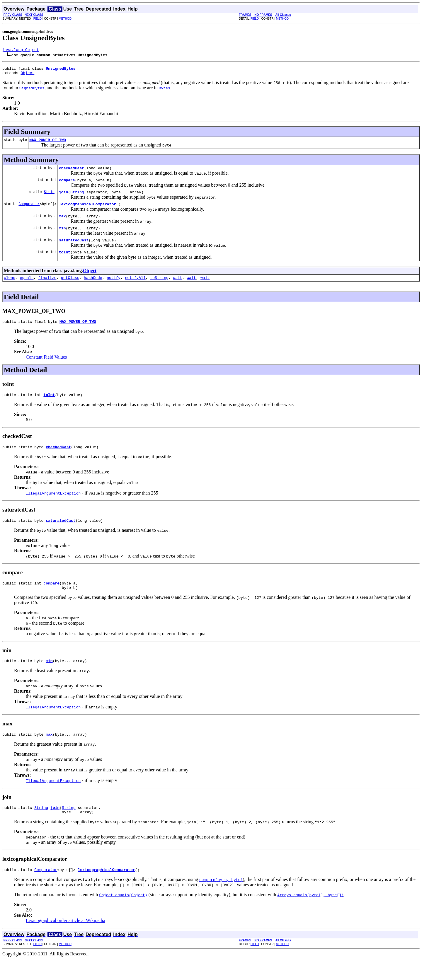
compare (67, 185)
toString (159, 289)
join (63, 198)
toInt (65, 263)
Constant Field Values (46, 369)
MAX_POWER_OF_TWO (48, 143)
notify (114, 289)
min (62, 237)
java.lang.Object (21, 50)
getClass (70, 289)
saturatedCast (74, 250)
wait (177, 289)
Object (27, 75)
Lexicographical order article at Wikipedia (65, 941)
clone (10, 289)
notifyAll (135, 289)
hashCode (93, 289)
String (50, 198)
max (62, 224)
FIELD (38, 19)
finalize (47, 289)
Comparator (29, 211)
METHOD (65, 19)
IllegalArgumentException (53, 507)
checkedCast (72, 172)
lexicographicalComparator (87, 211)
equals (27, 289)
